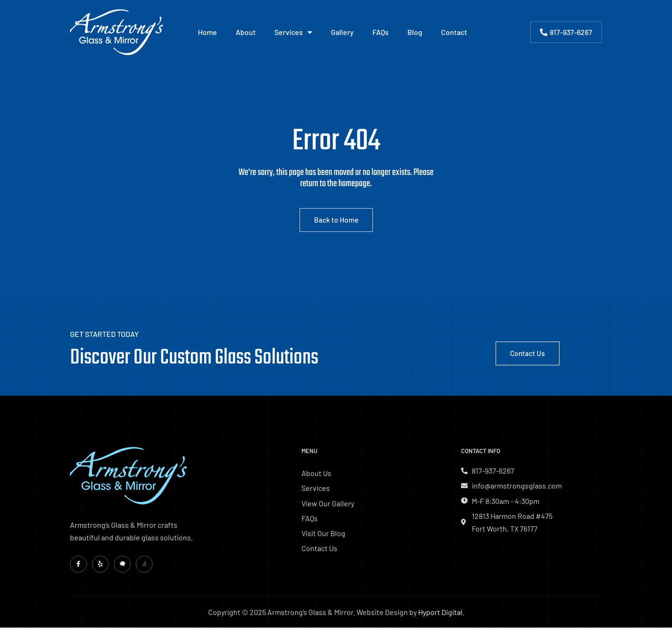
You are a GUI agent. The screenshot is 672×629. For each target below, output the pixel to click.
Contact (454, 32)
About (246, 32)
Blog (415, 32)
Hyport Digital (440, 613)
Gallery (342, 32)
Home (207, 32)
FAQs (381, 32)
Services (293, 32)
